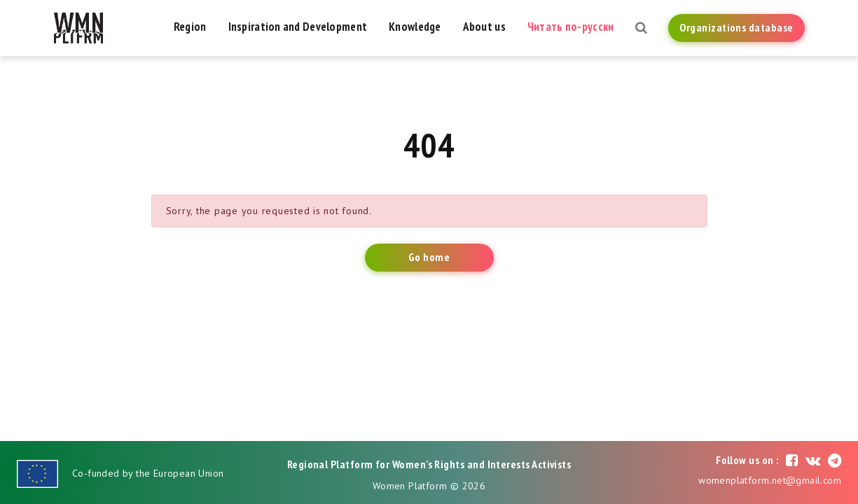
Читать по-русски (570, 27)
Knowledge (415, 27)
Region (190, 27)
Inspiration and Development (298, 27)
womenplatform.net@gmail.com (770, 480)
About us (484, 27)
